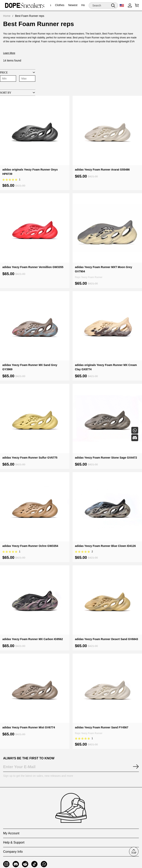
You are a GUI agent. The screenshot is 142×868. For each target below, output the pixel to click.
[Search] (103, 5)
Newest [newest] (73, 5)
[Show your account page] (130, 5)
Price (4, 72)
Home (7, 16)
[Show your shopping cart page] (136, 5)
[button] (113, 5)
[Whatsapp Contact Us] (135, 430)
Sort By (6, 93)
